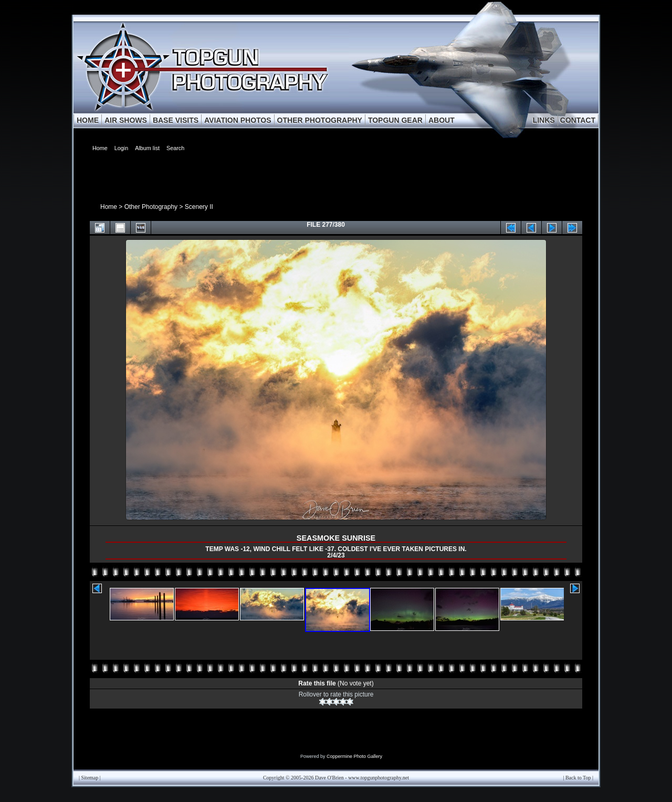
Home (109, 207)
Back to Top (578, 778)
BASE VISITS (176, 120)
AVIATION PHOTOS (238, 120)
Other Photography (151, 207)
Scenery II (199, 207)
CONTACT (578, 120)
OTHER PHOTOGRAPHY (320, 120)
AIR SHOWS (126, 120)
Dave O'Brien (329, 778)
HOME (88, 120)
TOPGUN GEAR (395, 120)
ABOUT (442, 120)
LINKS (544, 120)
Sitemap (90, 778)
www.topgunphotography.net (379, 778)
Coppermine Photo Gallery (354, 756)
